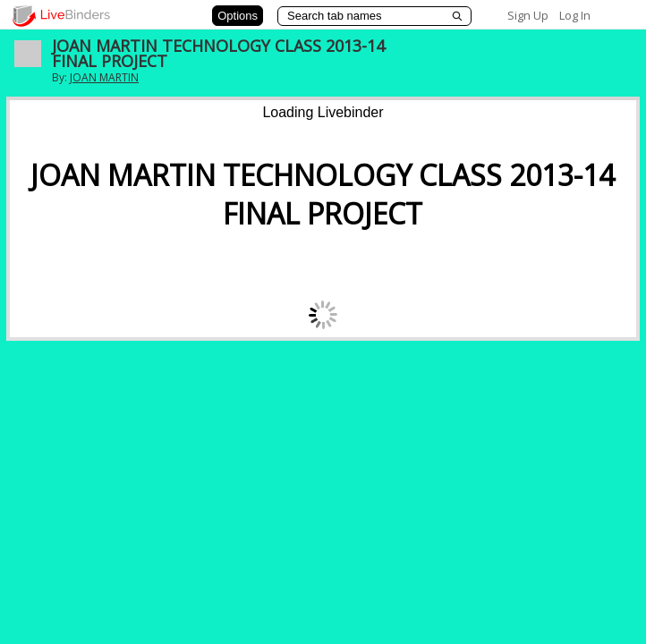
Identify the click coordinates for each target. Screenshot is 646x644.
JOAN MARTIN (104, 77)
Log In (575, 15)
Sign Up (528, 15)
